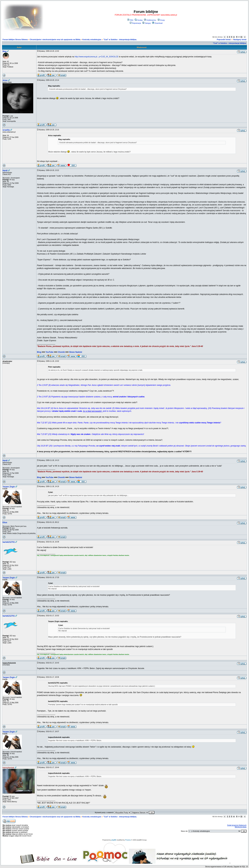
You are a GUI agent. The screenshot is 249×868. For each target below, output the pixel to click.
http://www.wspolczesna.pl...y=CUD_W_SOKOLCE (96, 57)
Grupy (161, 20)
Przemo (128, 840)
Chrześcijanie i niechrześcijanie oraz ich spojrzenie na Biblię (55, 39)
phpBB (114, 840)
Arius (5, 80)
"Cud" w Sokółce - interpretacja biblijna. (120, 39)
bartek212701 (9, 542)
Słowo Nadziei (76, 352)
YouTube (50, 352)
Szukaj (139, 20)
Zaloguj (146, 23)
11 (241, 37)
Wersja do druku (241, 827)
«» (234, 37)
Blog (39, 352)
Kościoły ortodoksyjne (92, 39)
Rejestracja (135, 23)
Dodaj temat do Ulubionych (237, 825)
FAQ (130, 20)
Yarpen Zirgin (9, 487)
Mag (4, 51)
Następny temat (240, 39)
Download (157, 23)
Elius (5, 523)
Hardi (5, 171)
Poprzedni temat (224, 39)
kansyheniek (8, 768)
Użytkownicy (150, 20)
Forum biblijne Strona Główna (15, 39)
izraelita (6, 130)
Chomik (61, 352)
